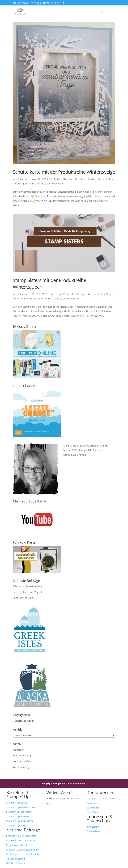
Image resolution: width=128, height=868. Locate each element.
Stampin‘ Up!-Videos (17, 825)
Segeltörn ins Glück (23, 598)
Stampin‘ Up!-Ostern (17, 816)
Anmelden (18, 750)
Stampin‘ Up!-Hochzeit (19, 812)
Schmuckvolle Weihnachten (28, 586)
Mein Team (93, 812)
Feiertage (81, 179)
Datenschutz (93, 831)
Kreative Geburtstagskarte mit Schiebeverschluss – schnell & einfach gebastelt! (23, 854)
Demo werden (94, 803)
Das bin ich (93, 808)
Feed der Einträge (22, 755)
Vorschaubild (37, 184)
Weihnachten (55, 184)
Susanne (23, 179)
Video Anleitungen (32, 299)
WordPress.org (21, 767)
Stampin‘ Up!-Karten (17, 803)
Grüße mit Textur (16, 863)
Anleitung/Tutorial (62, 179)
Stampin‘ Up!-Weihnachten (21, 807)
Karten (92, 179)
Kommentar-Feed (22, 761)
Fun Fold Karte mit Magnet (27, 592)
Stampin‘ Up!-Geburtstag (20, 821)
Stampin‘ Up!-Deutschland (101, 798)
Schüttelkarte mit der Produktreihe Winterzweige (64, 172)
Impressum (93, 827)
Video (101, 179)
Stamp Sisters (106, 294)
